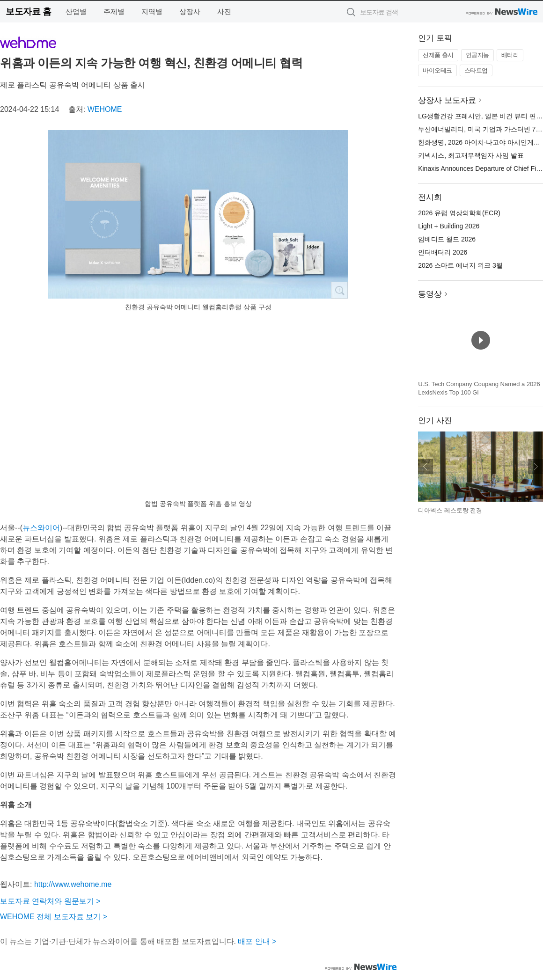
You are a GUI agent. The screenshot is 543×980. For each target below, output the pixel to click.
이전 (426, 467)
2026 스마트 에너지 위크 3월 (460, 265)
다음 (536, 467)
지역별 (152, 11)
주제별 (114, 11)
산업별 (76, 11)
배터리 (510, 55)
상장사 (190, 11)
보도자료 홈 (28, 11)
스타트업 (476, 70)
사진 (224, 11)
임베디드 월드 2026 (447, 239)
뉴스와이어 (41, 528)
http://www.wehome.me (73, 884)
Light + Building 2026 (449, 226)
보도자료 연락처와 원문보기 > (50, 901)
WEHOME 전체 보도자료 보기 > (54, 917)
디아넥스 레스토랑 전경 (450, 510)
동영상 (430, 294)
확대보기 (339, 290)
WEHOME (105, 109)
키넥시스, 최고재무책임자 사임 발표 (471, 155)
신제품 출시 (438, 55)
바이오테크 (437, 70)
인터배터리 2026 (443, 252)
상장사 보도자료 (447, 100)
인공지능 (477, 55)
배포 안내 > (257, 941)
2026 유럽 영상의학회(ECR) (459, 213)
